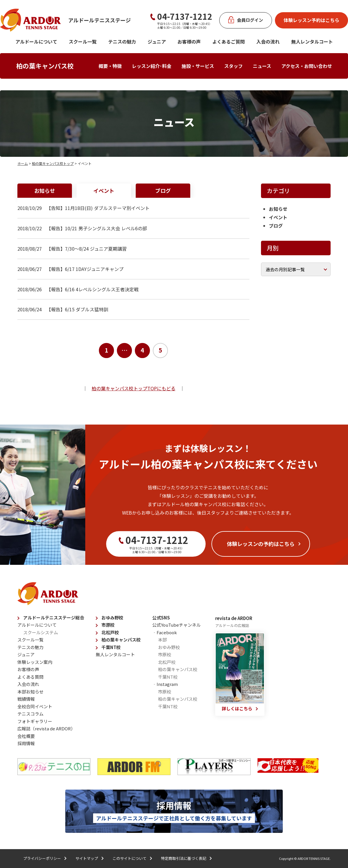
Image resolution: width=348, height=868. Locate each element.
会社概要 (26, 736)
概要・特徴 (110, 66)
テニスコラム (30, 714)
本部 (162, 640)
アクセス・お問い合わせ (307, 66)
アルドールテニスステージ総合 (54, 618)
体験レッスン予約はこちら (311, 20)
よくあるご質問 (229, 42)
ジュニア (157, 42)
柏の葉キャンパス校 (45, 66)
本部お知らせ (30, 692)
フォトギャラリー (35, 721)
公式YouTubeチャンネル (176, 625)
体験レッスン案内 (35, 662)
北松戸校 (110, 632)
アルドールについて (36, 42)
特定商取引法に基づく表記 (184, 858)
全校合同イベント (35, 706)
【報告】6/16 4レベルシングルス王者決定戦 (93, 289)
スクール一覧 (83, 42)
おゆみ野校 (112, 618)
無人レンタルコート (115, 654)
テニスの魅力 (122, 42)
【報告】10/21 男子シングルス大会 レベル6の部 (97, 228)
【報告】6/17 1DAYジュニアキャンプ (85, 269)
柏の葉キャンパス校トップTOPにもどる (134, 388)
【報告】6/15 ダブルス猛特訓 (77, 309)
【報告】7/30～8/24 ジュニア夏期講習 (87, 249)
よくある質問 (30, 677)
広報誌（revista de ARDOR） (46, 728)
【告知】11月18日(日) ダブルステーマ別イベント (98, 208)
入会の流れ (268, 42)
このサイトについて (129, 858)
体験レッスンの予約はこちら (261, 544)
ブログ (163, 191)
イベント (104, 191)
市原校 (108, 625)
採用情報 (26, 743)
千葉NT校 (111, 647)
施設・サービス (198, 66)
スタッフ (233, 66)
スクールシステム (41, 632)
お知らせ (45, 191)
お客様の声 (189, 42)
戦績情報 (26, 699)
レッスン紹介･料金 (152, 66)
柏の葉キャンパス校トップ (53, 163)
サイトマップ (87, 858)
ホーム (23, 163)
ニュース (262, 66)
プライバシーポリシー (42, 858)
